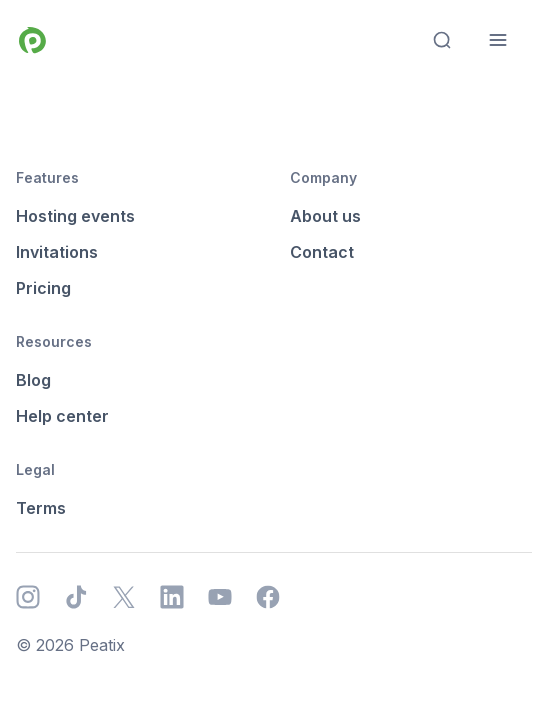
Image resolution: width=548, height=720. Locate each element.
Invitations (57, 252)
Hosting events (75, 216)
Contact (322, 252)
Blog (33, 380)
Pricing (43, 288)
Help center (62, 416)
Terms (41, 508)
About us (325, 216)
